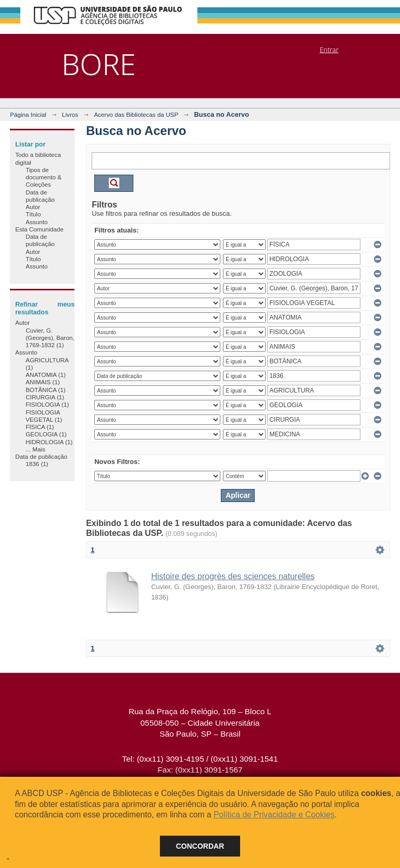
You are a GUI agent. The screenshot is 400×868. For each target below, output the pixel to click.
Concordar (200, 846)
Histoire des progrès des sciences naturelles (233, 576)
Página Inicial (28, 114)
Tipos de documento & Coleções (43, 177)
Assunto (36, 222)
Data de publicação (40, 196)
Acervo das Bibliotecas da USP (136, 114)
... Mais (35, 449)
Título (33, 214)
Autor (33, 207)
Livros (70, 114)
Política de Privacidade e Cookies (274, 815)
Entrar (329, 50)
